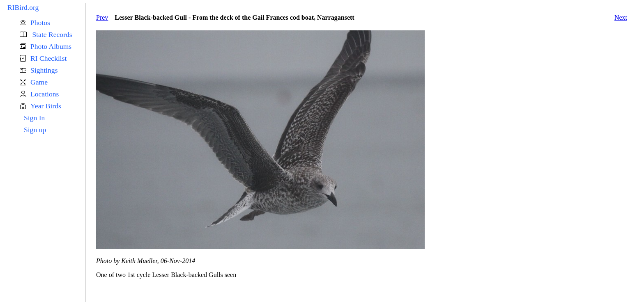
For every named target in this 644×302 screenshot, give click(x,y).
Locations (45, 94)
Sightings (44, 70)
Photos (40, 23)
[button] (53, 23)
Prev (102, 17)
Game (39, 82)
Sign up (35, 130)
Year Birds (46, 106)
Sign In (34, 118)
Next (621, 17)
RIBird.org (23, 7)
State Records (51, 34)
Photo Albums (51, 46)
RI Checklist (48, 58)
